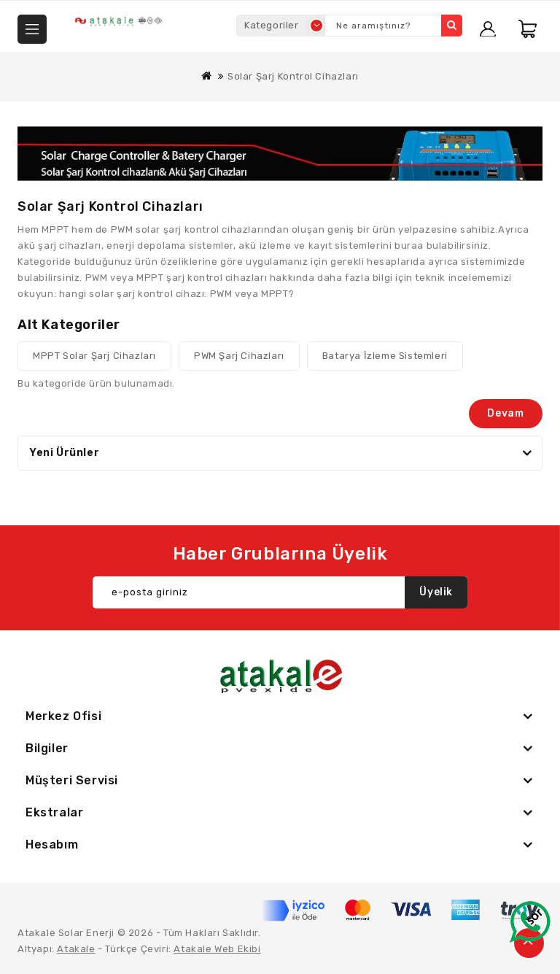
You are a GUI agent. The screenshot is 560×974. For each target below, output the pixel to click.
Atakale (76, 949)
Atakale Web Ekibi (217, 949)
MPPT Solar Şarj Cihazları (94, 356)
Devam (506, 413)
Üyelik (436, 592)
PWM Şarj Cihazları (239, 356)
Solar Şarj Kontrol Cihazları (293, 76)
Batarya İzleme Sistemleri (385, 356)
